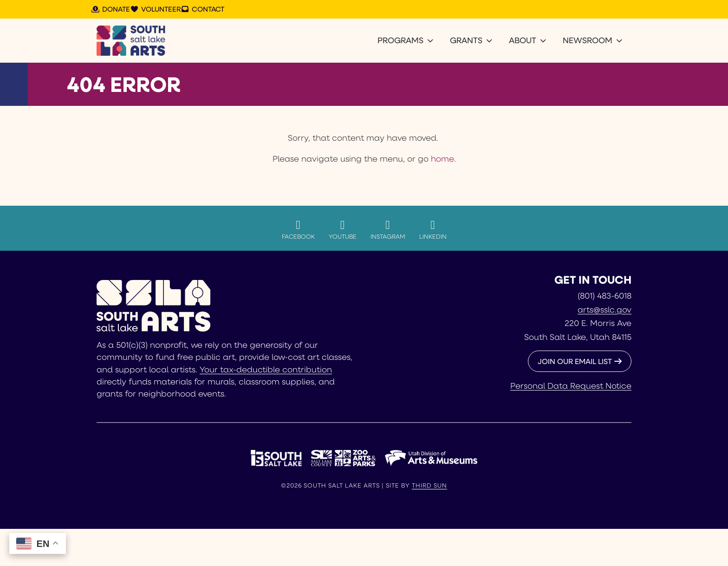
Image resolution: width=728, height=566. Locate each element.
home (442, 158)
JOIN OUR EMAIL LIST (575, 361)
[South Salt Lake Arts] (131, 41)
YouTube (343, 229)
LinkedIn (433, 229)
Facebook (298, 229)
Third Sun (429, 485)
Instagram (388, 229)
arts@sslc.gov (604, 309)
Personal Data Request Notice (571, 385)
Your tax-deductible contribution (266, 369)
